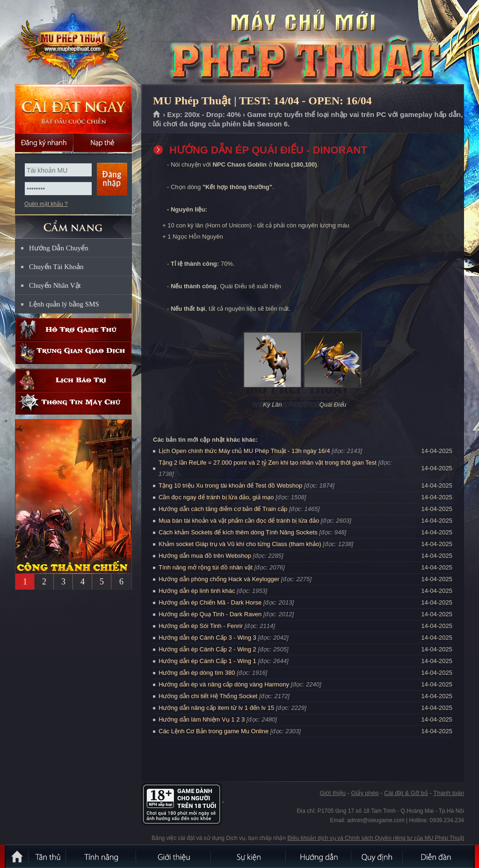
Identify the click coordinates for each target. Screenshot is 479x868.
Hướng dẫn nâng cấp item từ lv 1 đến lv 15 (216, 708)
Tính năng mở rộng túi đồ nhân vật (206, 567)
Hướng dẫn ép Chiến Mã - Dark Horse (210, 602)
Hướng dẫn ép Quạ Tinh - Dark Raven (210, 614)
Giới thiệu (332, 793)
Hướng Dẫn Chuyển (59, 248)
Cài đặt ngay (73, 109)
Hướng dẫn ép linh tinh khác (197, 591)
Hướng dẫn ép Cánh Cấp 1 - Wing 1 (207, 661)
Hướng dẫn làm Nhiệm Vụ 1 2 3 (202, 719)
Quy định (377, 856)
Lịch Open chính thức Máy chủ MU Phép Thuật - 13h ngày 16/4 (244, 451)
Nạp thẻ (103, 143)
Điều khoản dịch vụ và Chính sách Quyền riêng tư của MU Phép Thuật (376, 838)
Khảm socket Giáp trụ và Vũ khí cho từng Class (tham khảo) (240, 544)
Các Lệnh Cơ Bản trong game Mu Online (214, 731)
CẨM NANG (73, 223)
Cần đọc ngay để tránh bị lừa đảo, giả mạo (216, 497)
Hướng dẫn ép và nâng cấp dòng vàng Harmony (224, 684)
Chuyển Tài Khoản (56, 267)
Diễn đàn (438, 856)
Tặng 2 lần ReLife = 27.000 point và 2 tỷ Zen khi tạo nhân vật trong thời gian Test (268, 463)
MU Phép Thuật (73, 43)
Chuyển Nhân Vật (55, 285)
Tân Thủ (48, 856)
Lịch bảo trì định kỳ (73, 380)
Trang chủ (157, 115)
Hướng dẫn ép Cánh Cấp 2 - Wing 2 (207, 649)
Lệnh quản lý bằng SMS (64, 304)
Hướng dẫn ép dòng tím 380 (197, 673)
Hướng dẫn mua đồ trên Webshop (205, 556)
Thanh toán (449, 793)
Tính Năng (102, 856)
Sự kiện (249, 856)
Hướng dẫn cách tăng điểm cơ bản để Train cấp (223, 509)
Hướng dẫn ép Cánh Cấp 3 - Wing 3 (207, 638)
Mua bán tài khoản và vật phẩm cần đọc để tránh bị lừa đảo (239, 521)
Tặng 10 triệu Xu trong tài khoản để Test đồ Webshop (230, 485)
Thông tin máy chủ (73, 403)
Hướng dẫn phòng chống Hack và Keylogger (220, 579)
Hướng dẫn (319, 856)
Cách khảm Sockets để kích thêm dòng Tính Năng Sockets (239, 532)
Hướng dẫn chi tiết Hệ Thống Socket (208, 696)
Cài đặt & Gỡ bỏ (406, 793)
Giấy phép (365, 793)
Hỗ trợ (73, 330)
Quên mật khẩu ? (46, 204)
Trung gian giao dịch (73, 353)
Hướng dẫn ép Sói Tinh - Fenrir (201, 626)
